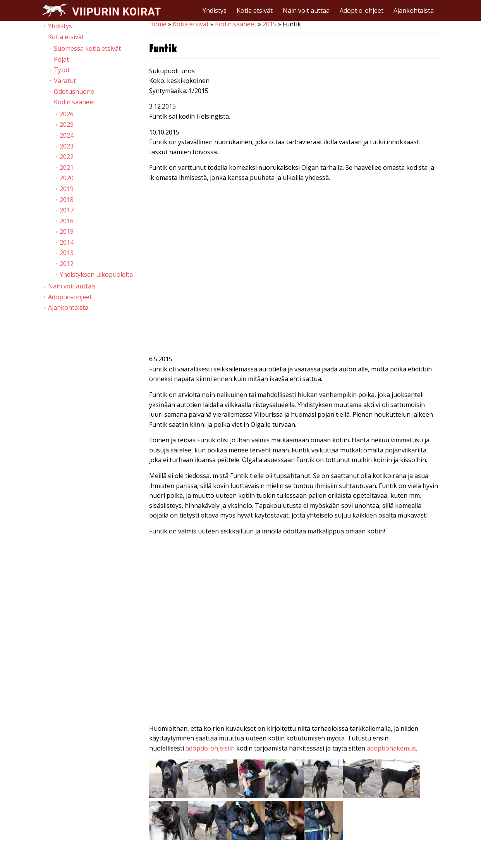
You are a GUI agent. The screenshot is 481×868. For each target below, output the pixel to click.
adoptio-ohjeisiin (210, 748)
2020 (67, 178)
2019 (67, 189)
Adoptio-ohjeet (362, 10)
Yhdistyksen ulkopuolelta (96, 274)
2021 (67, 167)
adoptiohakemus (391, 748)
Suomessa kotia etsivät (87, 48)
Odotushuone (74, 91)
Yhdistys (215, 10)
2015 (270, 24)
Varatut (65, 81)
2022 (67, 157)
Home (158, 24)
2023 (67, 146)
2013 (67, 253)
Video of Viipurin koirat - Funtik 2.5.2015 (294, 624)
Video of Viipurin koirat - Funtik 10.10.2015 (294, 270)
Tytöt (62, 70)
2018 (67, 200)
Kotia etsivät (255, 10)
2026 (67, 114)
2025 (67, 124)
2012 (67, 264)
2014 (67, 242)
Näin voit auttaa (306, 10)
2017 (67, 210)
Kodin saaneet (236, 24)
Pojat (61, 59)
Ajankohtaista (414, 10)
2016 (67, 221)
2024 (67, 135)
